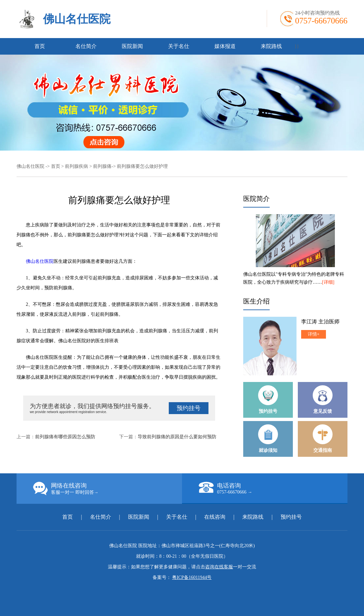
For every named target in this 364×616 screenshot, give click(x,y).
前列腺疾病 (76, 166)
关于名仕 (179, 46)
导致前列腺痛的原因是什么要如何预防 (177, 437)
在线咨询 (215, 517)
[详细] (328, 282)
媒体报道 (225, 46)
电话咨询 (273, 488)
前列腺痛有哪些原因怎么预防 (65, 437)
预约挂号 (189, 408)
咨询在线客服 (219, 567)
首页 (40, 46)
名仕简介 (86, 46)
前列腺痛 (102, 166)
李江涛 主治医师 (320, 322)
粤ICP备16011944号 (192, 577)
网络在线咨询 (108, 489)
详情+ (314, 334)
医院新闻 (132, 46)
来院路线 (271, 46)
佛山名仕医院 (77, 19)
